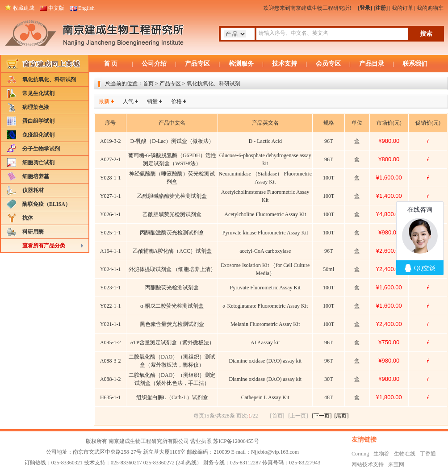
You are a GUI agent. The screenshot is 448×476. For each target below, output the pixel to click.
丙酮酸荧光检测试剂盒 (172, 288)
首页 (148, 84)
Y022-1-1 (111, 306)
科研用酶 (33, 232)
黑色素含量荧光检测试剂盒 (172, 324)
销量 (152, 101)
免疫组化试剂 (38, 135)
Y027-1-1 (111, 196)
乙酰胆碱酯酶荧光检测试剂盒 (172, 196)
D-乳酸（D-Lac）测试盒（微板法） (172, 141)
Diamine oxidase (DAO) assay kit (265, 361)
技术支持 (285, 64)
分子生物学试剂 (41, 149)
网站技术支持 (368, 464)
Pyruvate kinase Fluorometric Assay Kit (265, 233)
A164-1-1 (111, 251)
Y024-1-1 (111, 269)
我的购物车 (430, 8)
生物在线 (405, 454)
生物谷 (381, 454)
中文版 (56, 8)
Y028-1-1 (111, 178)
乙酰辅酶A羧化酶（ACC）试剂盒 (172, 251)
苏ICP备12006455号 (236, 441)
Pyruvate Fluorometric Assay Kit (265, 288)
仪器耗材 (33, 190)
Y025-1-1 (111, 233)
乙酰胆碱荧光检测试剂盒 (172, 214)
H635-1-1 (111, 397)
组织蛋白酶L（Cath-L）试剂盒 (172, 397)
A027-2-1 (111, 159)
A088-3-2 (111, 361)
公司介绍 (154, 64)
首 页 (111, 64)
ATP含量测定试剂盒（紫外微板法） (172, 342)
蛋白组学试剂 (38, 121)
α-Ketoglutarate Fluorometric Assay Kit (265, 306)
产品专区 (197, 64)
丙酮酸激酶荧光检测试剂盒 (172, 233)
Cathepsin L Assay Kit (265, 397)
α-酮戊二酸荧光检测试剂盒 (172, 306)
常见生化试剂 (38, 93)
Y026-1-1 (111, 214)
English (86, 8)
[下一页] (322, 416)
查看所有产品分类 (44, 246)
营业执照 (201, 441)
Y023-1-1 (111, 288)
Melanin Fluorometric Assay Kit (265, 324)
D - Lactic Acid (265, 141)
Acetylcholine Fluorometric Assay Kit (265, 214)
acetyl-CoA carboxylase (265, 251)
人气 (128, 101)
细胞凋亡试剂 (38, 163)
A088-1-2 (111, 379)
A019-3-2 (111, 141)
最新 (104, 101)
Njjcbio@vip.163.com (275, 452)
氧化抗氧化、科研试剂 (49, 79)
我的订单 (402, 8)
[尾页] (342, 416)
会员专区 (328, 64)
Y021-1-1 (111, 324)
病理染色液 (36, 107)
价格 (176, 101)
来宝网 (396, 464)
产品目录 (372, 64)
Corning (360, 454)
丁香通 (428, 454)
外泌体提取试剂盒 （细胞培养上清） (172, 269)
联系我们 (415, 64)
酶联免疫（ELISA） (46, 204)
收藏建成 (24, 8)
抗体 (28, 218)
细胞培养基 (36, 176)
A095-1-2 (111, 342)
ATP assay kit (265, 342)
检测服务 (241, 64)
